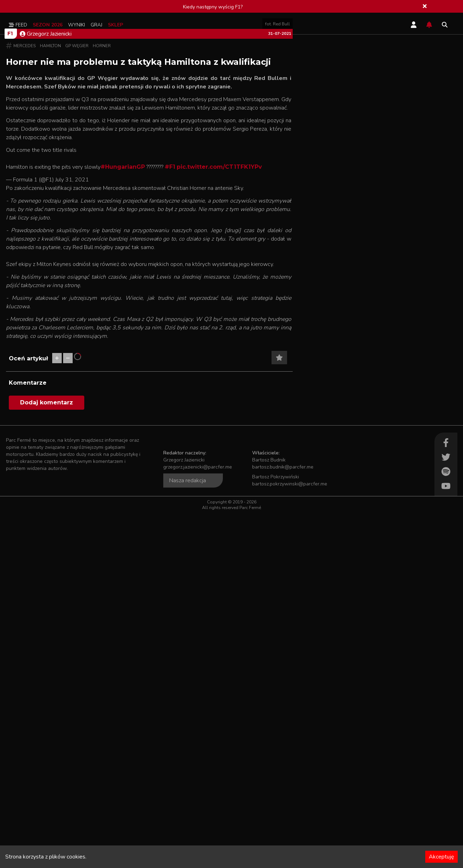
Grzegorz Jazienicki (46, 225)
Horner (102, 237)
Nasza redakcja (187, 835)
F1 (10, 224)
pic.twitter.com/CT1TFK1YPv (219, 361)
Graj (96, 25)
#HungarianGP (123, 361)
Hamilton (50, 237)
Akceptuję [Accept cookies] (441, 857)
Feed (18, 25)
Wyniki (77, 25)
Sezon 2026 (48, 25)
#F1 (170, 361)
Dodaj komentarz (47, 757)
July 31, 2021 (72, 374)
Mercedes (25, 237)
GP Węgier (77, 237)
